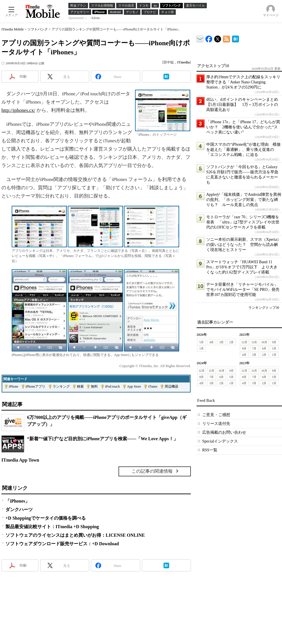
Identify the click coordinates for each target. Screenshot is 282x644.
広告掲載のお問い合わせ (224, 432)
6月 (264, 348)
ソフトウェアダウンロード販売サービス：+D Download (62, 544)
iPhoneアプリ (35, 386)
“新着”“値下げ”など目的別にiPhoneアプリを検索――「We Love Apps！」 (103, 439)
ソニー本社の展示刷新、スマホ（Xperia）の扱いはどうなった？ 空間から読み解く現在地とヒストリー (244, 245)
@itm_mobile (218, 38)
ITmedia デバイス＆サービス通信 (200, 38)
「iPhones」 (18, 501)
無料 (94, 386)
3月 (221, 342)
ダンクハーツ (19, 510)
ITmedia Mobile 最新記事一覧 (227, 38)
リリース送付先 (216, 424)
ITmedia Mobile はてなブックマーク (235, 38)
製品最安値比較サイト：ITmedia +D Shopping (52, 527)
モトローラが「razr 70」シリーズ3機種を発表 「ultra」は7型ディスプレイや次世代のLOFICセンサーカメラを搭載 (243, 222)
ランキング (61, 386)
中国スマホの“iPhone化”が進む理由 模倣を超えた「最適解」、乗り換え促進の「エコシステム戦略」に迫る (243, 150)
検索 (80, 386)
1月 (202, 348)
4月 (211, 342)
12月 (244, 342)
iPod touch (113, 386)
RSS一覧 (210, 450)
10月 (264, 342)
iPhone (14, 386)
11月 (254, 342)
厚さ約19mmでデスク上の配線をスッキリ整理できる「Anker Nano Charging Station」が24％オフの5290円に (243, 82)
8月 (244, 348)
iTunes (153, 386)
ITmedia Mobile (13, 29)
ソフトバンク (38, 29)
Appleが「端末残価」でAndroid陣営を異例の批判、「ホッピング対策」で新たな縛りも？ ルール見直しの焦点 (244, 200)
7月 (254, 348)
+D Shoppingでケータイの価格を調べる (46, 518)
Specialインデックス (220, 441)
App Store (134, 386)
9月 (274, 342)
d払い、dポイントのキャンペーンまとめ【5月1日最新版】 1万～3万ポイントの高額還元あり (242, 105)
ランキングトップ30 (264, 308)
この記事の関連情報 (152, 471)
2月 (231, 342)
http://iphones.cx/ (18, 110)
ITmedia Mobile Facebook (209, 38)
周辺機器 (171, 386)
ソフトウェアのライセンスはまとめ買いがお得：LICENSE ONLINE (75, 535)
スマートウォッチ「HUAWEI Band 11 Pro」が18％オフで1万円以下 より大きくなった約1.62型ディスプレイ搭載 (242, 267)
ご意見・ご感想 (216, 415)
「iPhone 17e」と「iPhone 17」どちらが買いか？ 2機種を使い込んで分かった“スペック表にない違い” (243, 127)
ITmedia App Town (20, 460)
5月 (202, 342)
